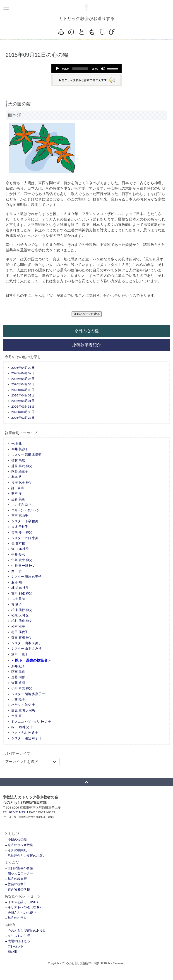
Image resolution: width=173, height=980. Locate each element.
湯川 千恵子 (20, 654)
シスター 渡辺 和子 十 (27, 738)
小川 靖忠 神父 (22, 688)
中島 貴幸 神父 (22, 560)
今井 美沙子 (20, 449)
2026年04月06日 (23, 379)
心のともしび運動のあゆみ (27, 931)
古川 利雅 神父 (22, 593)
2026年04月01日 (23, 401)
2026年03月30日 (23, 412)
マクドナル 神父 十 (25, 733)
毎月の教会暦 (17, 879)
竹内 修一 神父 (22, 532)
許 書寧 (18, 488)
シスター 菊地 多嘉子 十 (28, 694)
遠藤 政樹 (18, 683)
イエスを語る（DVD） (24, 902)
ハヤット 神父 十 (23, 705)
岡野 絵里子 (20, 471)
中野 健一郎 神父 (23, 566)
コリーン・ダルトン (26, 510)
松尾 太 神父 (20, 615)
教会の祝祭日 (17, 884)
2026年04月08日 (23, 368)
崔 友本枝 (18, 543)
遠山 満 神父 (20, 549)
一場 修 (17, 444)
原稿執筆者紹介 (86, 345)
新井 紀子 (18, 666)
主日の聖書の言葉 (20, 868)
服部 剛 (17, 582)
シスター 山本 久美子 (26, 643)
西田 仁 (17, 571)
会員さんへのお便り (22, 913)
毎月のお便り (17, 918)
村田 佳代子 (20, 632)
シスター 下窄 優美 (25, 521)
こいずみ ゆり (21, 505)
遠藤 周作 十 (20, 677)
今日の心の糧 (86, 331)
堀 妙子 (17, 604)
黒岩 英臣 (18, 499)
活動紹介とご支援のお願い (27, 856)
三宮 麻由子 (20, 516)
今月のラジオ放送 (20, 845)
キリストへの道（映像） (25, 907)
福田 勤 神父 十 (22, 727)
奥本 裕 (17, 477)
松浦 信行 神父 (22, 610)
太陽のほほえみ (19, 941)
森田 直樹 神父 (22, 638)
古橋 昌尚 (18, 599)
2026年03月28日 (23, 418)
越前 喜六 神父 (22, 466)
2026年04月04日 (23, 384)
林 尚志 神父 (20, 588)
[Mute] (103, 69)
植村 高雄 (18, 460)
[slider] (80, 69)
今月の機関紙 (17, 850)
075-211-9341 (19, 812)
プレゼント (16, 947)
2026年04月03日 (23, 390)
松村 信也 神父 (22, 621)
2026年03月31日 (23, 407)
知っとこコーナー (20, 873)
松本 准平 (18, 627)
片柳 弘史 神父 (22, 483)
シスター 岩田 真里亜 (26, 455)
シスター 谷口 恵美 (25, 538)
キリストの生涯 (19, 936)
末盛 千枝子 (20, 527)
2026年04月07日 (23, 373)
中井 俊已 (18, 555)
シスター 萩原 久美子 (26, 577)
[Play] (57, 69)
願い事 (12, 952)
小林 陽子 (18, 699)
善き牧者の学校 (19, 890)
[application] (86, 69)
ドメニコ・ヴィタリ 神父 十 (31, 722)
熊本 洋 (17, 494)
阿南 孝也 (18, 672)
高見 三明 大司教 (23, 711)
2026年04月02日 (23, 395)
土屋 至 (17, 716)
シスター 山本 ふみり (26, 649)
